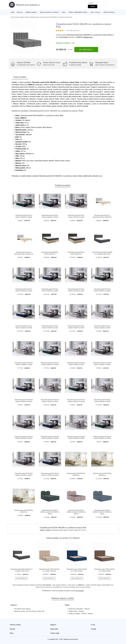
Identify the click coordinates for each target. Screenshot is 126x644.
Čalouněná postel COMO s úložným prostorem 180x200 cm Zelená (50, 512)
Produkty (17, 17)
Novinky (12, 629)
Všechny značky (15, 625)
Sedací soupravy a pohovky (49, 12)
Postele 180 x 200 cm (80, 530)
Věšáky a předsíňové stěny (78, 12)
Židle (64, 12)
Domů (13, 12)
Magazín (53, 625)
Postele (19, 12)
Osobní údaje (55, 633)
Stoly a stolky (95, 12)
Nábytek (22, 17)
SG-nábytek (64, 37)
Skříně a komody (31, 12)
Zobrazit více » (88, 37)
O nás (93, 625)
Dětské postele (109, 12)
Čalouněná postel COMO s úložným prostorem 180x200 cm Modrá (102, 512)
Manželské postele (34, 17)
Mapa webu (54, 629)
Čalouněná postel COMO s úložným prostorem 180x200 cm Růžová (76, 512)
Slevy (12, 633)
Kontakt (94, 629)
